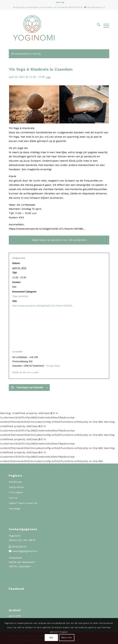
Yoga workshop (20, 296)
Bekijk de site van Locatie (25, 372)
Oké (51, 638)
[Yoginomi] (49, 28)
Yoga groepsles (17, 487)
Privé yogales (16, 492)
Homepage (15, 509)
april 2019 (15, 616)
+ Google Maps (52, 366)
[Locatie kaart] (59, 329)
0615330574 (77, 7)
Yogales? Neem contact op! (23, 503)
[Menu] (105, 25)
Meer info (67, 638)
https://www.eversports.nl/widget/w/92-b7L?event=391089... (43, 306)
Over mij (60, 2)
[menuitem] (60, 2)
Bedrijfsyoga (15, 482)
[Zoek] (97, 25)
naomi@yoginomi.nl (96, 7)
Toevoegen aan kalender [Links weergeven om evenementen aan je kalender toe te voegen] (30, 387)
